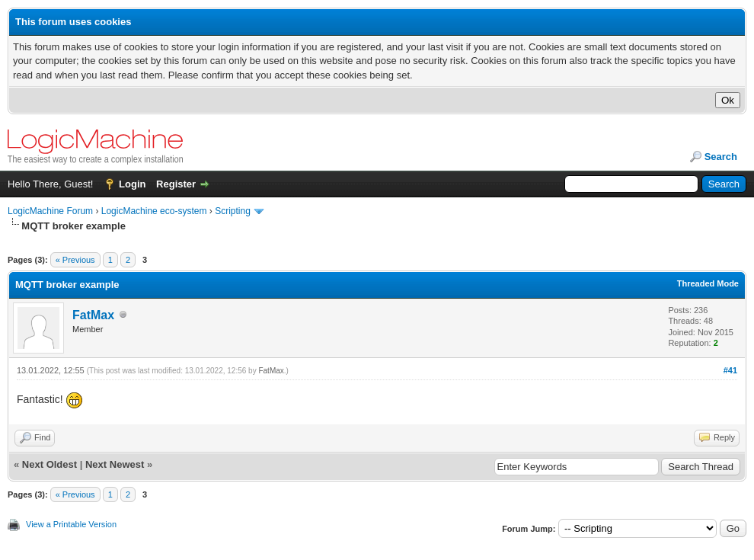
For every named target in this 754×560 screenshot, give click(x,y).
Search (721, 157)
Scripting (233, 211)
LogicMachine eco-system (154, 211)
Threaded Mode (708, 283)
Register (176, 184)
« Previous (75, 260)
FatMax (93, 315)
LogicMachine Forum (50, 211)
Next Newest (115, 464)
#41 (730, 370)
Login (132, 184)
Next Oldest (50, 464)
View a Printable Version (71, 524)
